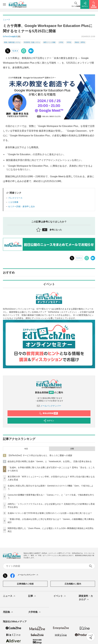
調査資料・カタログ (86, 598)
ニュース (9, 596)
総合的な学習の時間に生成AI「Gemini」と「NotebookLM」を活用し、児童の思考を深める (50, 461)
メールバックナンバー (49, 406)
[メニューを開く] (4, 4)
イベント (60, 596)
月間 (72, 449)
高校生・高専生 (80, 42)
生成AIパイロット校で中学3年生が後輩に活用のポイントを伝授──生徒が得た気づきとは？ (50, 513)
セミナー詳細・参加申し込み (21, 206)
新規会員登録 (48, 413)
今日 (26, 449)
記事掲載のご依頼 (25, 584)
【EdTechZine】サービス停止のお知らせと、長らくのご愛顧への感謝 (40, 455)
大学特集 (35, 612)
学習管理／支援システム (32, 42)
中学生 (69, 42)
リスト (15, 51)
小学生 (61, 42)
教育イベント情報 (49, 42)
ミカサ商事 (13, 202)
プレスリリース (15, 198)
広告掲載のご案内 (73, 584)
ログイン (49, 421)
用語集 (8, 612)
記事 (32, 596)
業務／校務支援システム (12, 42)
